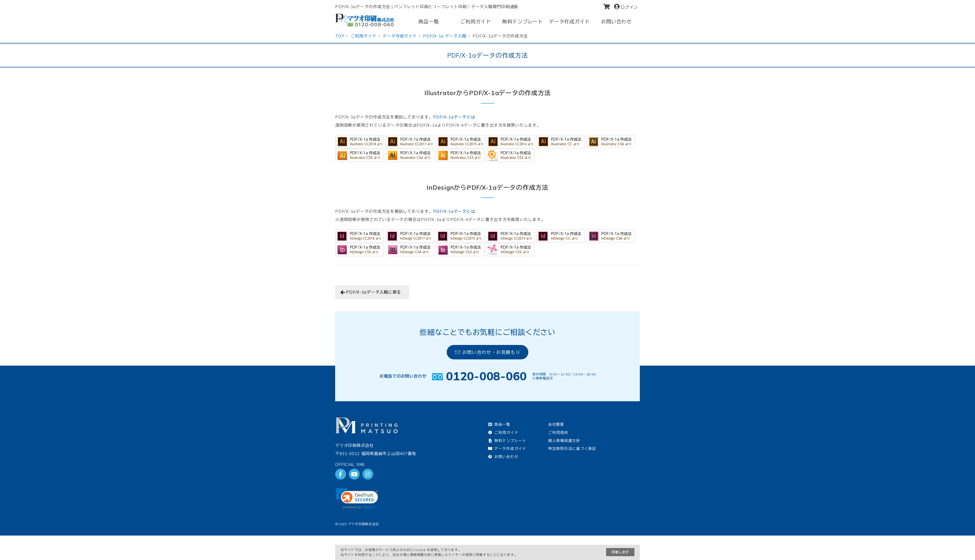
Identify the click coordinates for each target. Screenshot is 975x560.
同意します (620, 552)
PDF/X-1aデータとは (454, 117)
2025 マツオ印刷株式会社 (359, 524)
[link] (357, 499)
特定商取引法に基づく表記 (572, 448)
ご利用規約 (558, 432)
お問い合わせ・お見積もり (488, 352)
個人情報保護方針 (564, 441)
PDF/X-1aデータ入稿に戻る (374, 292)
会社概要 (556, 424)
